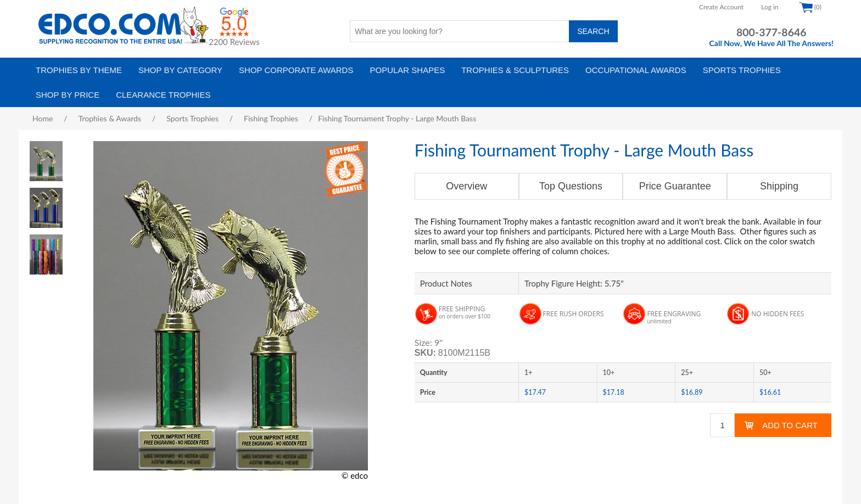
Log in (770, 7)
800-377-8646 (771, 32)
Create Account (721, 7)
